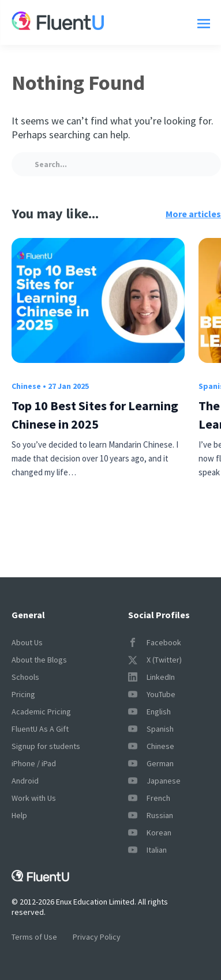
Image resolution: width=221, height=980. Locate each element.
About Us (27, 642)
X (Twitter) (155, 660)
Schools (25, 677)
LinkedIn (151, 677)
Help (19, 815)
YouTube (152, 694)
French (149, 798)
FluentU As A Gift (40, 729)
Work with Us (34, 798)
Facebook (155, 642)
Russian (151, 815)
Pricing (23, 694)
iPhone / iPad (34, 763)
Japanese (154, 781)
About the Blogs (39, 660)
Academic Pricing (41, 712)
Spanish (151, 729)
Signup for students (46, 746)
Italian (147, 850)
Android (25, 781)
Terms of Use (34, 937)
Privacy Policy (97, 937)
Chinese (26, 386)
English (149, 712)
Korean (150, 833)
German (151, 763)
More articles (193, 214)
